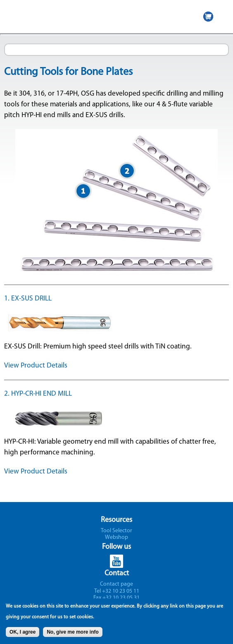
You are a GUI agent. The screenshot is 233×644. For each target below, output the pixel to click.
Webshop (116, 537)
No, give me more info (73, 635)
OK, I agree (23, 635)
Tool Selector (116, 531)
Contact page (116, 584)
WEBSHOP (208, 17)
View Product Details (36, 366)
